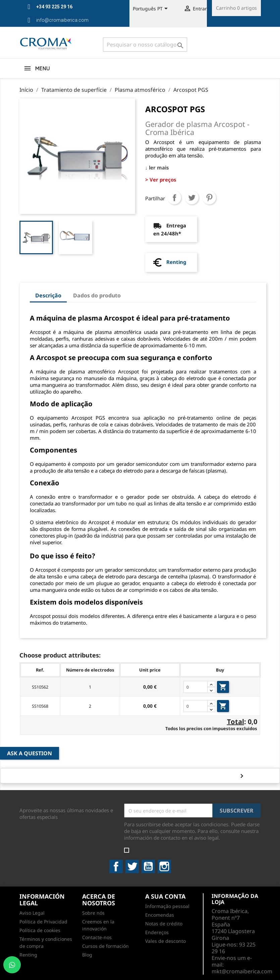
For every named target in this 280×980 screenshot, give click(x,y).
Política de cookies (40, 930)
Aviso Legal (32, 913)
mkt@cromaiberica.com (242, 971)
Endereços (157, 932)
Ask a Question (30, 753)
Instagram (164, 866)
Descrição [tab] (48, 295)
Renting (176, 262)
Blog (87, 955)
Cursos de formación (105, 946)
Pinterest (209, 198)
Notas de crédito (164, 924)
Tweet (192, 198)
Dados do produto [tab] (97, 295)
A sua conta (165, 896)
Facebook (116, 866)
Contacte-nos (97, 937)
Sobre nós (93, 913)
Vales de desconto (165, 941)
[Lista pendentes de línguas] (151, 9)
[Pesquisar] (145, 45)
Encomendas (160, 915)
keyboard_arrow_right (241, 776)
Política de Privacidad (43, 922)
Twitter (132, 866)
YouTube (148, 866)
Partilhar (174, 198)
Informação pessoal (167, 906)
